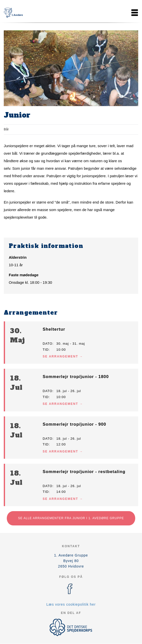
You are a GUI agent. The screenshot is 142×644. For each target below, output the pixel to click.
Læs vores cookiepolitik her (71, 604)
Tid (46, 350)
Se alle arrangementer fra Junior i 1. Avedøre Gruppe (71, 518)
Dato (48, 344)
